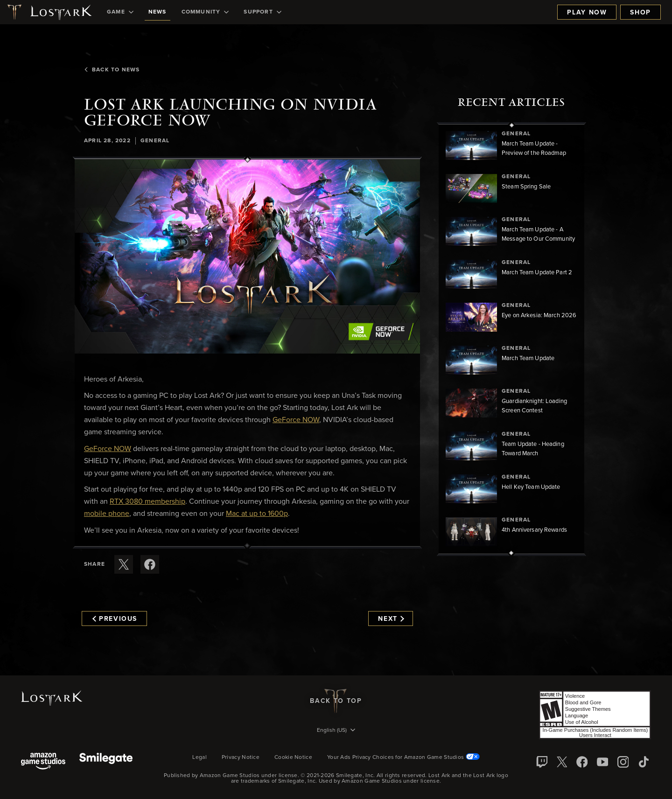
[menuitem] (120, 12)
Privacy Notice (241, 757)
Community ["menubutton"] (205, 12)
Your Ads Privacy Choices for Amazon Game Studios (403, 757)
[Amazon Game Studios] (43, 762)
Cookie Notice (293, 757)
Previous (115, 619)
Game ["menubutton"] (120, 12)
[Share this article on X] (124, 564)
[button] (247, 257)
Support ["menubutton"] (262, 12)
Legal (199, 757)
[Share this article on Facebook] (150, 564)
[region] (511, 339)
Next (391, 619)
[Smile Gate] (106, 762)
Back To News (112, 70)
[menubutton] (336, 731)
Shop (640, 13)
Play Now (587, 13)
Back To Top (336, 701)
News (157, 12)
